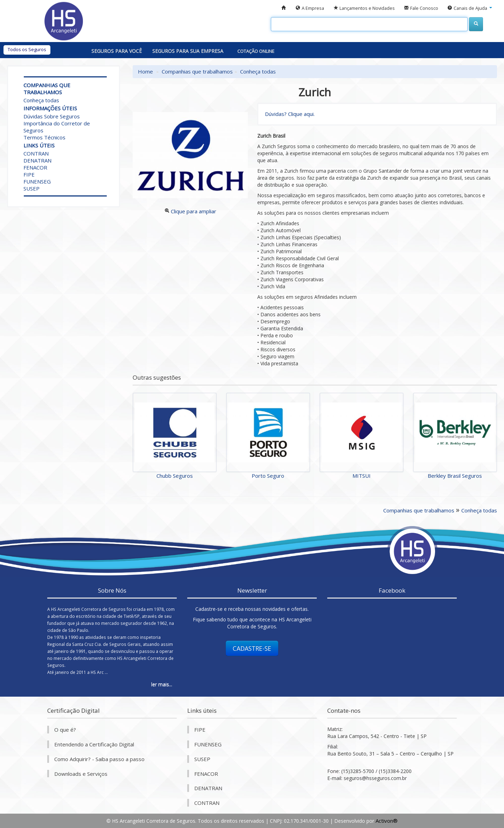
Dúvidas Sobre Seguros (52, 116)
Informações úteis (50, 108)
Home (145, 71)
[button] (470, 8)
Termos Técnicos (44, 137)
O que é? (65, 730)
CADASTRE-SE (252, 648)
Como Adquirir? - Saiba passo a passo (99, 759)
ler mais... (162, 684)
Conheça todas (41, 100)
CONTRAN (36, 153)
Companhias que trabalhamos (47, 89)
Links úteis (39, 145)
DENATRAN (37, 160)
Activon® (387, 821)
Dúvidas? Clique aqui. (290, 114)
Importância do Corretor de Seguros (57, 127)
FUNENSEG (37, 181)
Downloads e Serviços (81, 774)
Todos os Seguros (27, 49)
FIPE (29, 174)
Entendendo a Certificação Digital (94, 744)
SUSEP (31, 188)
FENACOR (35, 167)
